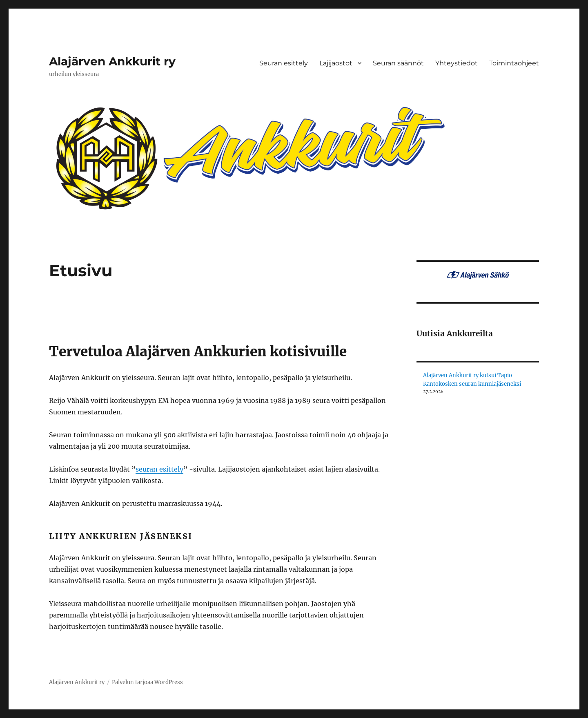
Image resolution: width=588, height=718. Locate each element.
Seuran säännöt (398, 63)
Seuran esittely (284, 63)
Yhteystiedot (457, 63)
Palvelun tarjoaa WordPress (147, 682)
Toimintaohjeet (514, 63)
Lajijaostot (336, 63)
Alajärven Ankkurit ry (112, 61)
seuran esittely (159, 469)
